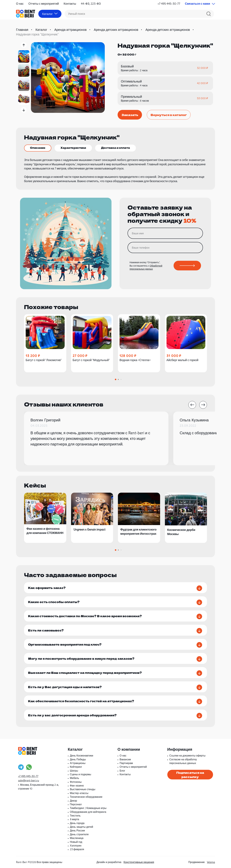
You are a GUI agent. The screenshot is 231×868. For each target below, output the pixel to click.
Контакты (70, 4)
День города (77, 823)
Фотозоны (76, 782)
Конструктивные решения (139, 862)
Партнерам (126, 763)
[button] (24, 45)
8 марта (75, 819)
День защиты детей (82, 827)
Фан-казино (77, 786)
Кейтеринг (76, 767)
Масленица (77, 838)
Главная (22, 30)
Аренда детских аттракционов (116, 30)
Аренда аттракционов (71, 30)
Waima (211, 862)
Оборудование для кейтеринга (88, 812)
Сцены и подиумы (81, 774)
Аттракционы (78, 763)
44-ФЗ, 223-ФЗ (91, 4)
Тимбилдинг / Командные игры (88, 808)
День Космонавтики (82, 756)
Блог (122, 771)
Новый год (76, 842)
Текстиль (75, 816)
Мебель (75, 778)
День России (77, 830)
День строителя (79, 834)
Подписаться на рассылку (190, 775)
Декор (74, 801)
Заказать (130, 115)
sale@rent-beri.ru (29, 780)
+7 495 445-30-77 (169, 4)
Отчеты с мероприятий (44, 4)
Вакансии (125, 759)
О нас (20, 4)
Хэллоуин (76, 846)
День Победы (78, 759)
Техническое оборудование (86, 797)
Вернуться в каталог (169, 115)
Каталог (41, 30)
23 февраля (77, 849)
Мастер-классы (79, 793)
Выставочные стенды (83, 789)
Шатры (74, 771)
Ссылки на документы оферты (187, 756)
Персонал (76, 804)
